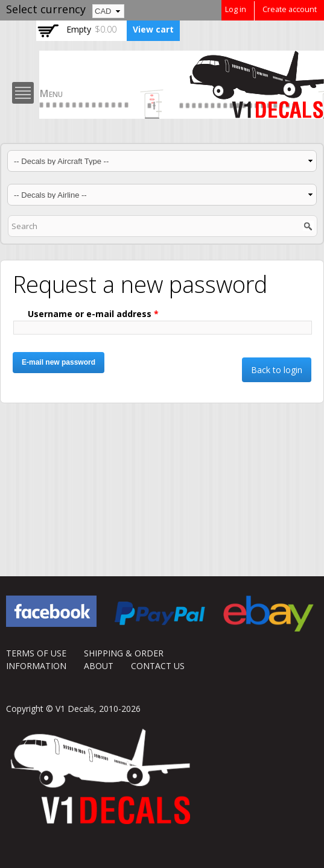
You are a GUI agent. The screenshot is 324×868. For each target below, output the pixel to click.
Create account (290, 9)
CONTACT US (158, 666)
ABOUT (99, 666)
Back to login (277, 370)
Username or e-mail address (93, 314)
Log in (236, 9)
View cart (153, 29)
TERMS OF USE (36, 653)
